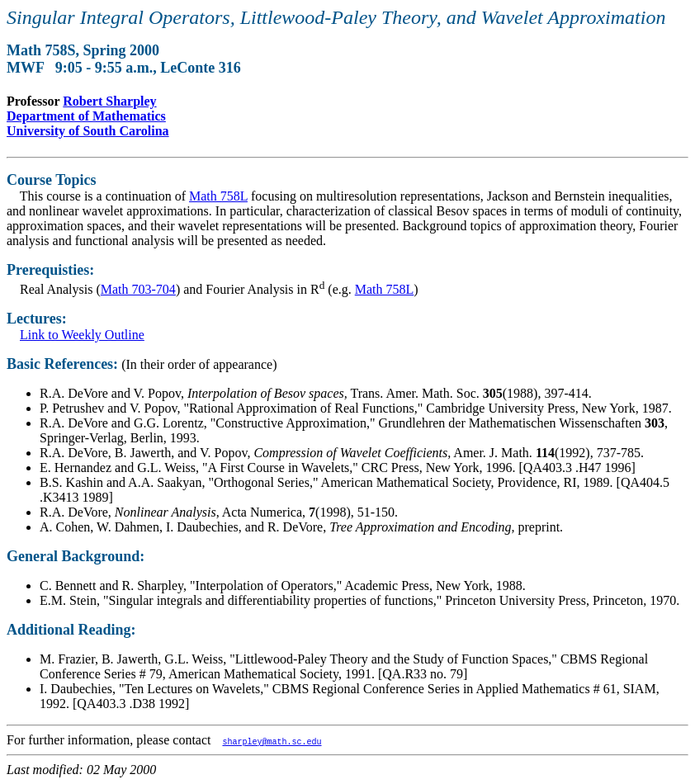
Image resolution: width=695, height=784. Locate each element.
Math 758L (218, 196)
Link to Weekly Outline (82, 335)
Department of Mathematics (86, 116)
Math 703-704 (138, 289)
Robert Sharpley (109, 101)
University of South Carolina (88, 131)
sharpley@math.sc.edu (272, 741)
